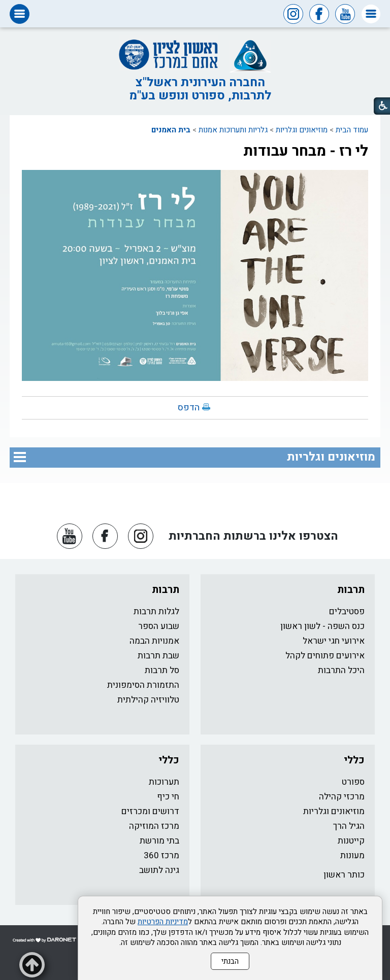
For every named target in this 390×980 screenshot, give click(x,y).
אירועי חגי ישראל (334, 641)
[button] (371, 14)
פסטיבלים (347, 611)
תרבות (351, 590)
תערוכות (164, 782)
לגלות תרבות (156, 611)
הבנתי (230, 961)
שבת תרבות (158, 656)
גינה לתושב (159, 870)
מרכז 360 (161, 855)
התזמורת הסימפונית (143, 685)
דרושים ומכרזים (150, 811)
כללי (354, 760)
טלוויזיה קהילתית (148, 700)
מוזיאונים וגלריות (302, 130)
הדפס (189, 408)
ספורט (353, 782)
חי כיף (168, 797)
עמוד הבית (352, 130)
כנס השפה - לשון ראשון (322, 626)
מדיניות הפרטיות (163, 922)
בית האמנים (171, 130)
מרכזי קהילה (342, 797)
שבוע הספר (159, 626)
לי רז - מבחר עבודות (306, 151)
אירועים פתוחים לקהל (325, 656)
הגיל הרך (349, 826)
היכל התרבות (341, 670)
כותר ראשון (344, 875)
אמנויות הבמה (154, 641)
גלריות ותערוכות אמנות (233, 130)
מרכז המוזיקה (154, 826)
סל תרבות (162, 670)
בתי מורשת (159, 841)
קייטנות (351, 841)
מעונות (352, 855)
